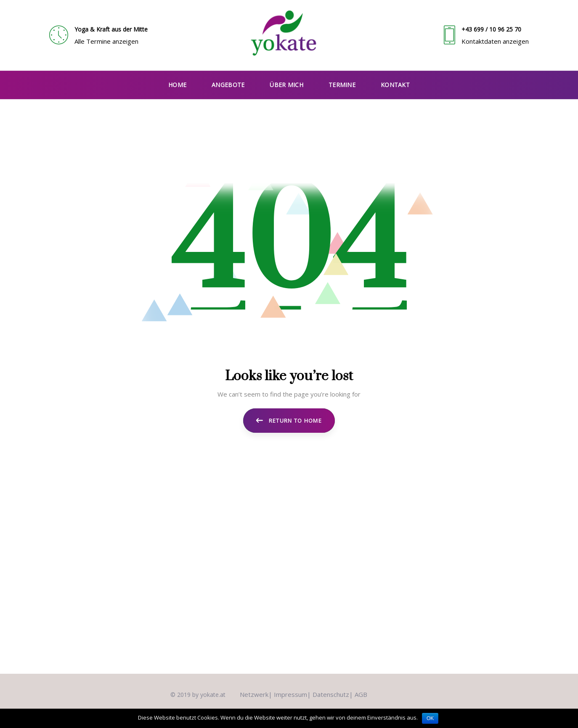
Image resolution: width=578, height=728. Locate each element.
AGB (361, 694)
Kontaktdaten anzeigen (495, 41)
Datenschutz (331, 694)
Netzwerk (254, 694)
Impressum (290, 694)
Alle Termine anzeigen (106, 41)
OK (430, 718)
